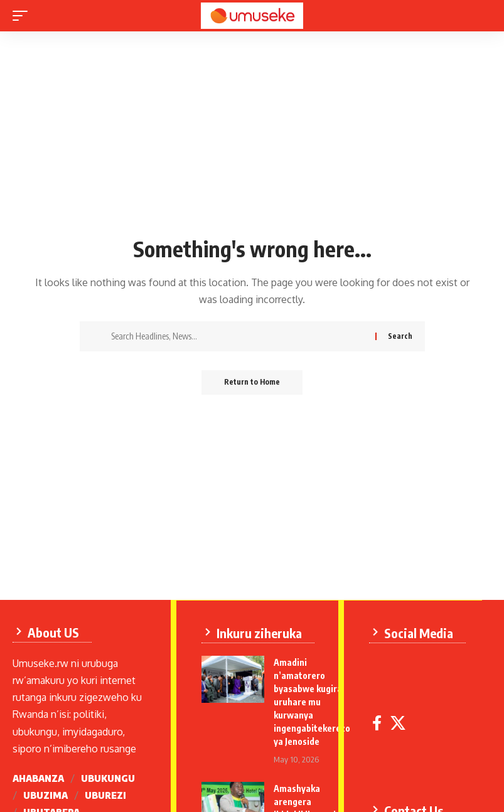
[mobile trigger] (23, 16)
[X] (399, 723)
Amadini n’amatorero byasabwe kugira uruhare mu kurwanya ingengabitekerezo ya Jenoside (313, 701)
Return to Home (252, 382)
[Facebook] (378, 723)
